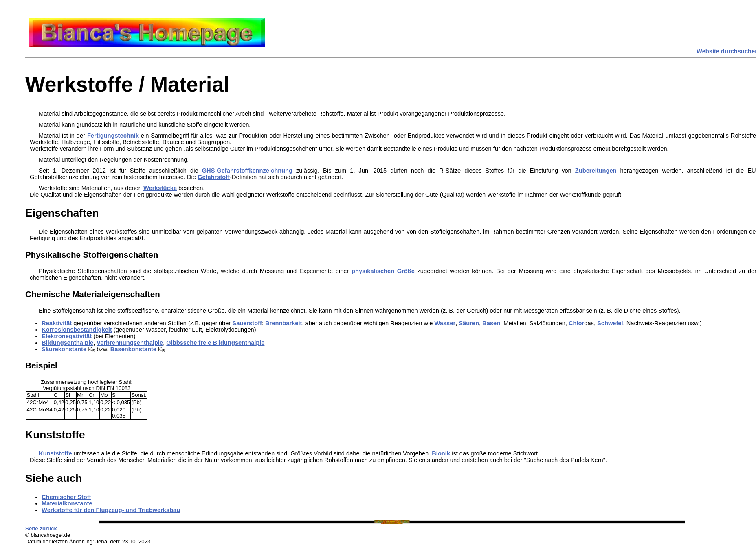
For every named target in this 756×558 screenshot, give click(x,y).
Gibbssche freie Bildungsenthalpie (215, 343)
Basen (491, 323)
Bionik (441, 453)
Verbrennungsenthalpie (130, 343)
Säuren (469, 323)
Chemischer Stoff (66, 497)
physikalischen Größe (383, 271)
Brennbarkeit (283, 323)
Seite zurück (41, 528)
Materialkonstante (67, 503)
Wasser (445, 323)
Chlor (576, 323)
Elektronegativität (67, 336)
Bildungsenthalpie (67, 343)
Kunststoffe (55, 453)
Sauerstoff (247, 323)
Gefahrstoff (214, 177)
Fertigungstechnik (113, 136)
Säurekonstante (64, 349)
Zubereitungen (596, 171)
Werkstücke (160, 188)
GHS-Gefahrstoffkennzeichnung (247, 171)
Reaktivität (57, 323)
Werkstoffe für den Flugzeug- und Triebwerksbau (111, 510)
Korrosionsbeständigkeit (77, 330)
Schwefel (610, 323)
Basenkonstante (133, 349)
